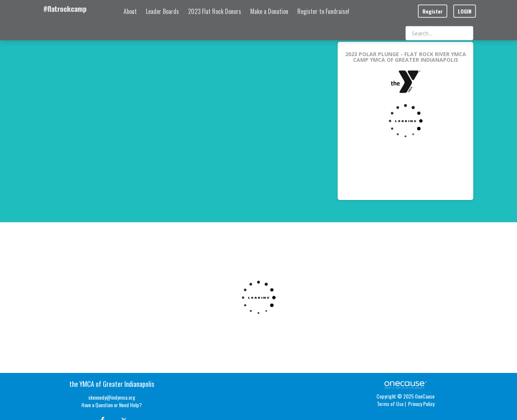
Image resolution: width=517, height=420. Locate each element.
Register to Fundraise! (323, 11)
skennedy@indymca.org (112, 397)
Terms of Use (390, 404)
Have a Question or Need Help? (112, 405)
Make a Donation (269, 11)
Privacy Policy (421, 404)
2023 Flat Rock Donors (215, 11)
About (130, 11)
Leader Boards (162, 11)
